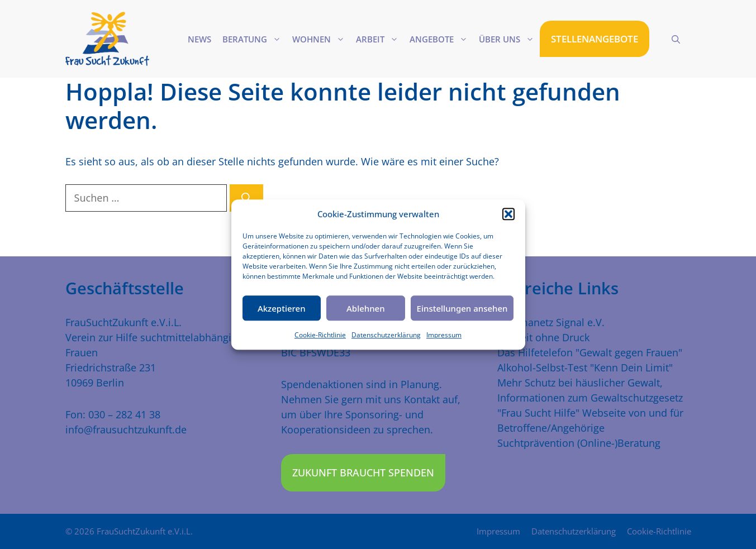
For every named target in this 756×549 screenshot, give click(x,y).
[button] (508, 214)
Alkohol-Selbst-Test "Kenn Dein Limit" (585, 367)
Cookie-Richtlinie (320, 335)
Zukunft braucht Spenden (363, 472)
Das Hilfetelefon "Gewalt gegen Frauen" (590, 352)
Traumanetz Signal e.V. (551, 322)
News (199, 39)
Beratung (255, 39)
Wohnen (321, 39)
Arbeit (380, 39)
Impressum (444, 335)
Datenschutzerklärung (386, 335)
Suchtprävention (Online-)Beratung (579, 443)
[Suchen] (246, 198)
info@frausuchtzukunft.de (126, 429)
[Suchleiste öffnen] (676, 39)
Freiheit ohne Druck (543, 337)
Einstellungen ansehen (462, 308)
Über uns (509, 39)
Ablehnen (366, 308)
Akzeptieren (282, 308)
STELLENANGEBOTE (595, 39)
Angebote (441, 39)
